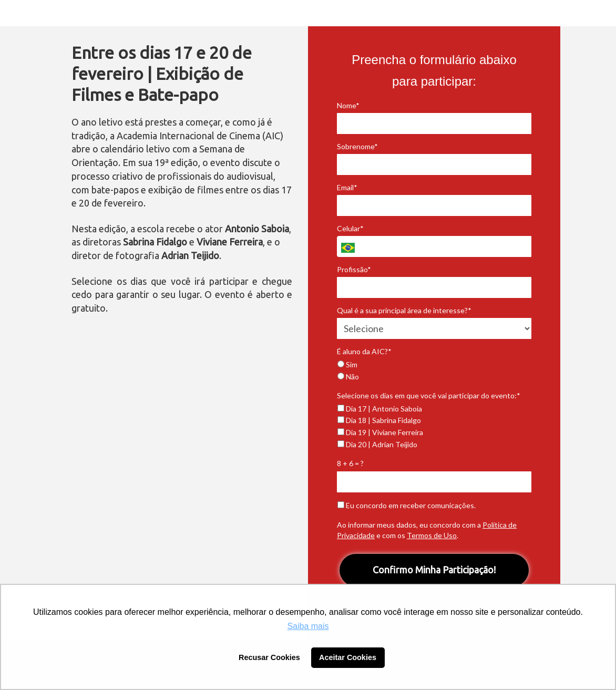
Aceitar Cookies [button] (348, 657)
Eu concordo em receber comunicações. (407, 505)
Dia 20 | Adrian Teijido (377, 444)
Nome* (348, 105)
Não (348, 377)
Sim (347, 364)
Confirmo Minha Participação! (434, 570)
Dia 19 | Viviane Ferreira (380, 432)
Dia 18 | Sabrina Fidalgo (379, 420)
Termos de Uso (432, 535)
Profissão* (354, 269)
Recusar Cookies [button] (269, 657)
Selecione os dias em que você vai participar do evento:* (429, 395)
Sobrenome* (357, 146)
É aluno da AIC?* (364, 351)
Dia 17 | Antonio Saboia (380, 409)
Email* (347, 187)
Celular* (350, 228)
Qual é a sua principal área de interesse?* (404, 310)
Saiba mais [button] (308, 626)
